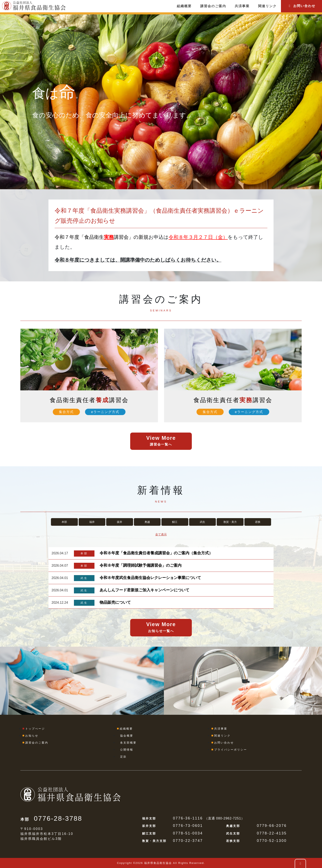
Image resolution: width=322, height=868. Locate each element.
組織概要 (184, 6)
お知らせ (32, 736)
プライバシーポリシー (231, 750)
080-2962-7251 (229, 818)
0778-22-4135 (272, 833)
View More (161, 441)
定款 (123, 757)
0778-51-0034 (188, 833)
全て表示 (161, 534)
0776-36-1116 (188, 818)
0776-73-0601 (188, 826)
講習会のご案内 (213, 6)
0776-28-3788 (58, 818)
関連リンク (267, 6)
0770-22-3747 (188, 841)
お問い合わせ (302, 6)
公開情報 (127, 750)
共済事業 (242, 6)
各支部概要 (128, 743)
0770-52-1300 (272, 841)
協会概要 (127, 736)
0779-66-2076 (272, 826)
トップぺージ (35, 729)
